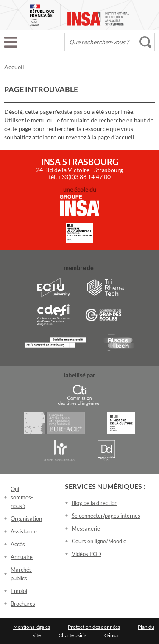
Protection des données (94, 627)
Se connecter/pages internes (106, 516)
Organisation (26, 519)
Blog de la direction (95, 503)
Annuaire (22, 557)
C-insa (111, 635)
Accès (18, 544)
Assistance (24, 531)
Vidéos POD (86, 554)
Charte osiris (73, 635)
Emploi (19, 591)
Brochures (23, 604)
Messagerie (86, 528)
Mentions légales (32, 627)
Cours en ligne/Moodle (99, 541)
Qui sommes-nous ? (22, 497)
